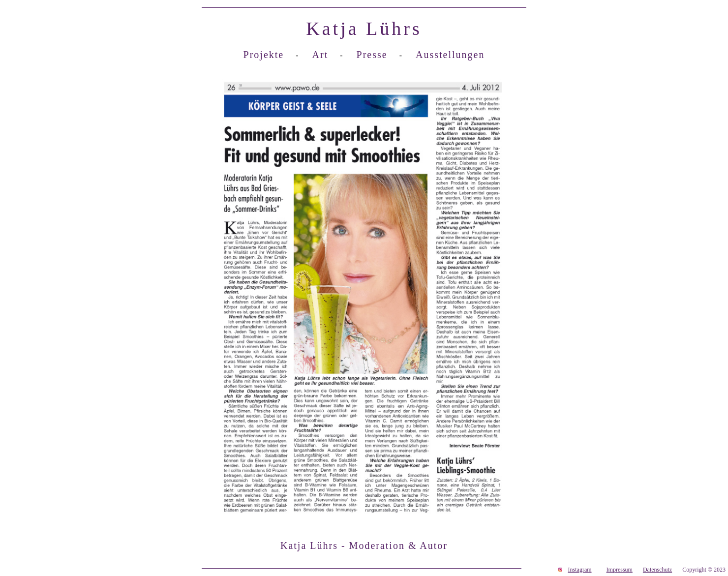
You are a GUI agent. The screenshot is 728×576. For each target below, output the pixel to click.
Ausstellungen (450, 55)
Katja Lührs (364, 29)
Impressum (620, 570)
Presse (372, 55)
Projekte (264, 55)
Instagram (580, 570)
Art (320, 55)
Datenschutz (657, 570)
